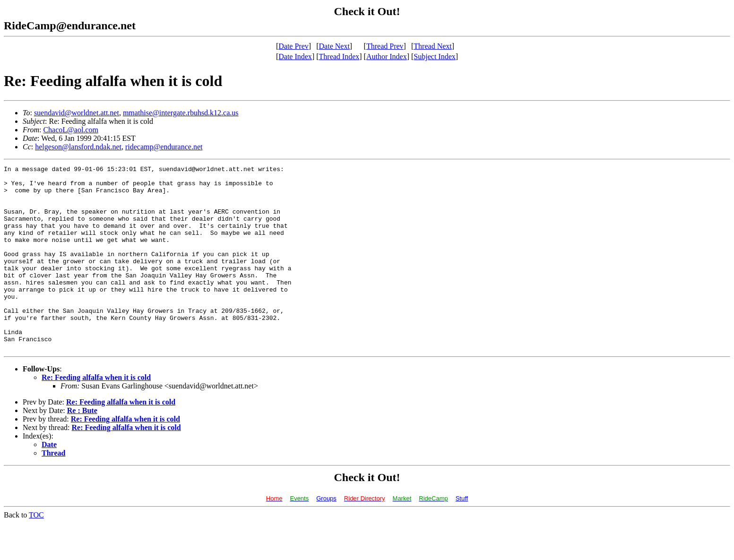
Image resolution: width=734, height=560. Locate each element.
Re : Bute (82, 447)
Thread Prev (385, 46)
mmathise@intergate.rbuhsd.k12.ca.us (181, 113)
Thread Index (339, 56)
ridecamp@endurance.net (164, 147)
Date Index (295, 56)
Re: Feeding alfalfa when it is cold (96, 414)
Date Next (334, 46)
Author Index (387, 56)
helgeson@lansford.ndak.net (78, 147)
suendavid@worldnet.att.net (77, 113)
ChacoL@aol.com (70, 130)
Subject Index (434, 56)
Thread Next (432, 46)
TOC (36, 552)
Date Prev (294, 46)
